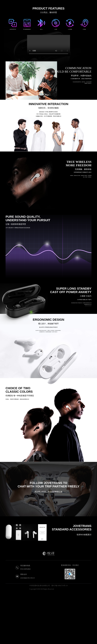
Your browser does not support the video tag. (49, 98)
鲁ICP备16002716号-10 (59, 638)
